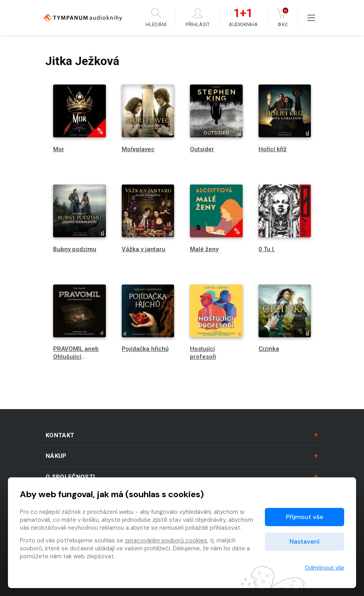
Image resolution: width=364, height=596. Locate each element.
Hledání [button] (156, 18)
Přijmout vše (305, 517)
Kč (283, 18)
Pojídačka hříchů (145, 349)
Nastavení (305, 541)
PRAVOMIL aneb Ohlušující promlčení (76, 356)
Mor (59, 149)
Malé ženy (204, 249)
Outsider (202, 149)
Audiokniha (243, 18)
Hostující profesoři (203, 353)
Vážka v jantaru (144, 249)
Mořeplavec (138, 149)
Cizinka (269, 349)
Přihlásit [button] (198, 18)
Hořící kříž (273, 149)
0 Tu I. (267, 249)
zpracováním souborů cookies (166, 540)
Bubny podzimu (75, 249)
